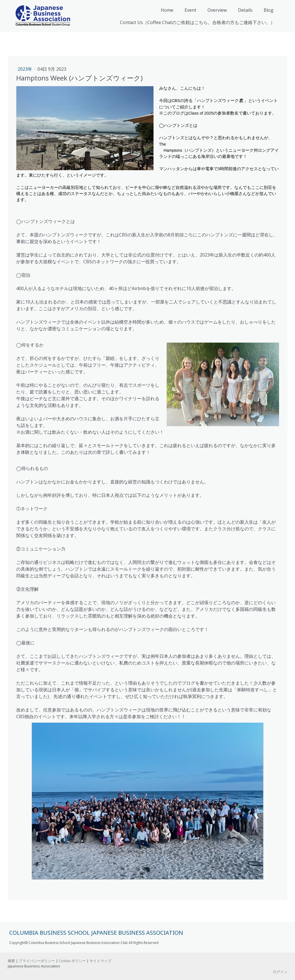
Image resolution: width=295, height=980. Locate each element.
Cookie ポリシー (72, 961)
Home (167, 10)
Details (245, 10)
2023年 (25, 69)
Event (190, 10)
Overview (217, 10)
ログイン (280, 972)
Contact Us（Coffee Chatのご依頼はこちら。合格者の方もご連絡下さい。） (197, 22)
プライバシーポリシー (37, 961)
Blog (269, 10)
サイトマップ (100, 961)
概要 (11, 961)
